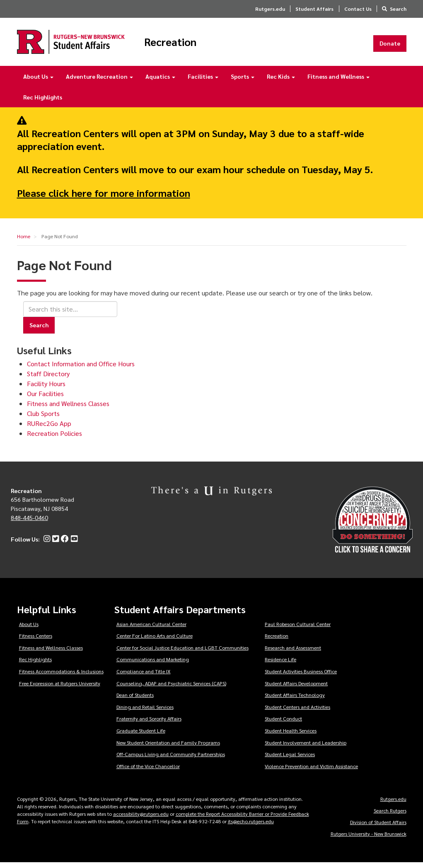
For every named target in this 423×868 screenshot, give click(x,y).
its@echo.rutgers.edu (251, 827)
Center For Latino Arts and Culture (155, 641)
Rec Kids (281, 82)
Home (24, 242)
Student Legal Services (290, 760)
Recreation (198, 45)
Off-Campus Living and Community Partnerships (171, 760)
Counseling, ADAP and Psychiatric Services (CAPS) (171, 689)
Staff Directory (48, 379)
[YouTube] (73, 545)
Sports (243, 82)
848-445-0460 (29, 523)
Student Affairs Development (296, 689)
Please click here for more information (104, 198)
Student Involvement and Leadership (306, 748)
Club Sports (43, 419)
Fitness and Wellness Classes (68, 409)
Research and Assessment (293, 653)
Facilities (203, 82)
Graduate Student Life (141, 736)
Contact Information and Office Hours (81, 369)
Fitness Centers (36, 641)
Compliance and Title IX (144, 677)
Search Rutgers (390, 816)
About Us (38, 82)
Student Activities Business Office (301, 677)
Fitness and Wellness (338, 82)
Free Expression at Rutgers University (60, 689)
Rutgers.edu (270, 9)
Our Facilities (45, 399)
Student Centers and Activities (297, 713)
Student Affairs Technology (295, 701)
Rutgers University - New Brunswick (369, 839)
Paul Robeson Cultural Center (298, 629)
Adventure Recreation (99, 82)
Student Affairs (314, 9)
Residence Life (280, 665)
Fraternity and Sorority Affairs (149, 724)
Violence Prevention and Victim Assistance (311, 772)
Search (398, 9)
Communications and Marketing (153, 665)
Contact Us (358, 9)
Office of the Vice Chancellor (148, 772)
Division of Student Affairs (378, 827)
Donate (390, 46)
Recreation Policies (54, 439)
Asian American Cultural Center (151, 629)
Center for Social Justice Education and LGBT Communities (182, 653)
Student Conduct (283, 724)
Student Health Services (291, 736)
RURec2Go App (49, 429)
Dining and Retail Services (145, 713)
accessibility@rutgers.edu (141, 819)
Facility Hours (46, 389)
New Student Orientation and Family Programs (168, 748)
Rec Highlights (43, 103)
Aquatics (160, 82)
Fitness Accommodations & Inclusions (61, 677)
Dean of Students (135, 701)
